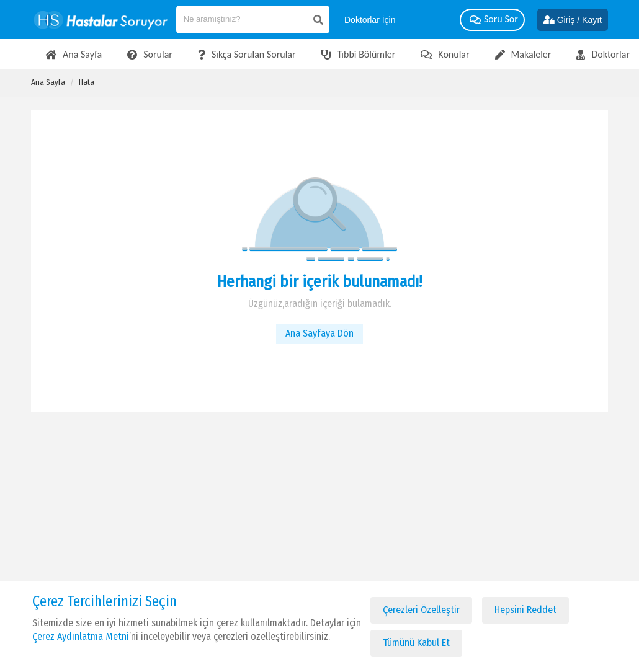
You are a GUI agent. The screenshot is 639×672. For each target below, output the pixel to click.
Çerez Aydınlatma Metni (81, 636)
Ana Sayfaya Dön (319, 333)
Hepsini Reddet (525, 610)
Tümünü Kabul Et (416, 643)
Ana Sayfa (48, 82)
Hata (87, 82)
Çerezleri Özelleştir (421, 610)
